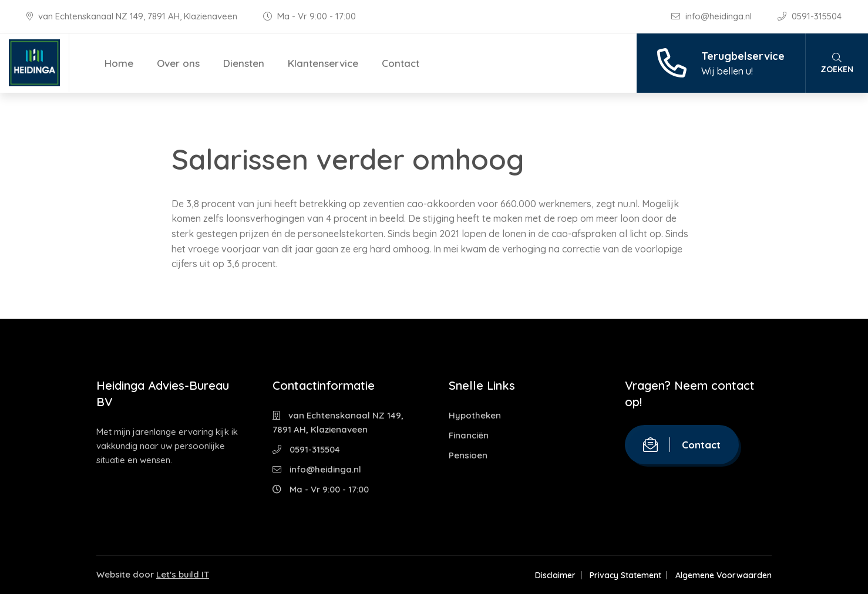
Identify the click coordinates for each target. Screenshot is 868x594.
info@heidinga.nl (713, 16)
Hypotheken (475, 415)
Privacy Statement (625, 575)
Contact (401, 63)
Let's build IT (183, 574)
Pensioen (468, 455)
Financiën (469, 435)
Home (119, 63)
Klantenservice (323, 63)
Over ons (178, 63)
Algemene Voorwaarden (724, 575)
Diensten (244, 63)
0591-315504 (810, 16)
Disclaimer (555, 575)
